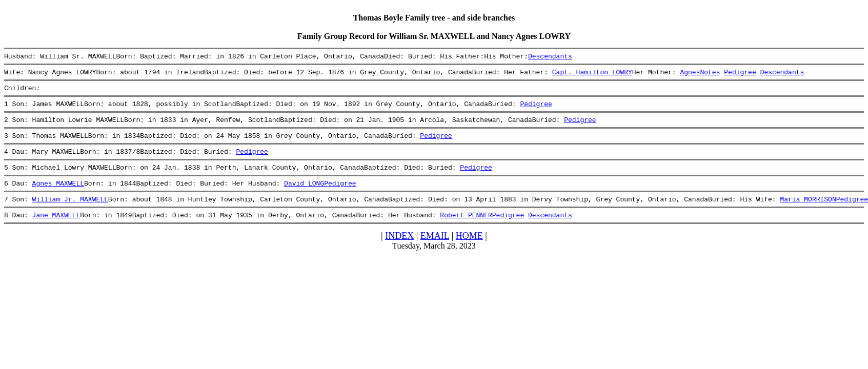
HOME (469, 253)
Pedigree (740, 75)
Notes (710, 75)
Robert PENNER (466, 232)
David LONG (304, 197)
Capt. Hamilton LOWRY (592, 75)
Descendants (550, 57)
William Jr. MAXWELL (70, 214)
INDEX (399, 253)
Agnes (690, 75)
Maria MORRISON (808, 214)
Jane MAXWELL (56, 232)
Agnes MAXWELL (58, 197)
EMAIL (435, 253)
